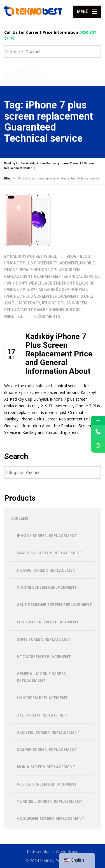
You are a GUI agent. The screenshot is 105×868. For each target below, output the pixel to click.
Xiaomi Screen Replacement (47, 587)
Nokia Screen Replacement (46, 767)
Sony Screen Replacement (45, 639)
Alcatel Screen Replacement (49, 732)
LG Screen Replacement (42, 698)
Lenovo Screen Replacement (48, 622)
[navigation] (77, 860)
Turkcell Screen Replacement (50, 801)
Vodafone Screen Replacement (51, 818)
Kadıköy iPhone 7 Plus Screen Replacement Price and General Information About (59, 354)
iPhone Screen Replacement (47, 535)
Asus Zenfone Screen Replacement (54, 605)
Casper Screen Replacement (47, 749)
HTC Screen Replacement (44, 657)
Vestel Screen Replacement (47, 784)
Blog (72, 256)
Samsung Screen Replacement (50, 553)
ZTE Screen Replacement (44, 715)
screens (20, 518)
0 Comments (47, 316)
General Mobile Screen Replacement (42, 677)
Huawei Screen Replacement (48, 570)
